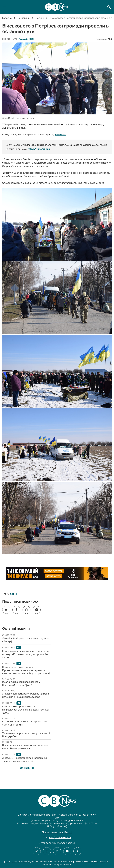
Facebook (60, 134)
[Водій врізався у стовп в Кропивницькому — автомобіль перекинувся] (26, 747)
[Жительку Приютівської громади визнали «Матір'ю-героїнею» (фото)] (25, 759)
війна (14, 594)
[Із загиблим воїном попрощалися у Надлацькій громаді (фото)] (21, 683)
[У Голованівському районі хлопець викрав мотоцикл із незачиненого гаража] (26, 695)
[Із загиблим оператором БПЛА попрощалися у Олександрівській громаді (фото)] (25, 710)
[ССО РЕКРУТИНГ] (57, 574)
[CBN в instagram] (37, 851)
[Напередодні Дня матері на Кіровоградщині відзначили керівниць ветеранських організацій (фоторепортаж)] (26, 670)
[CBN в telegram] (77, 851)
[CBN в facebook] (47, 851)
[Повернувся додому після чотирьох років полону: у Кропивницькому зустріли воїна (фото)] (25, 654)
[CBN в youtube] (67, 851)
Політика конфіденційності (57, 832)
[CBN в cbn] (57, 851)
